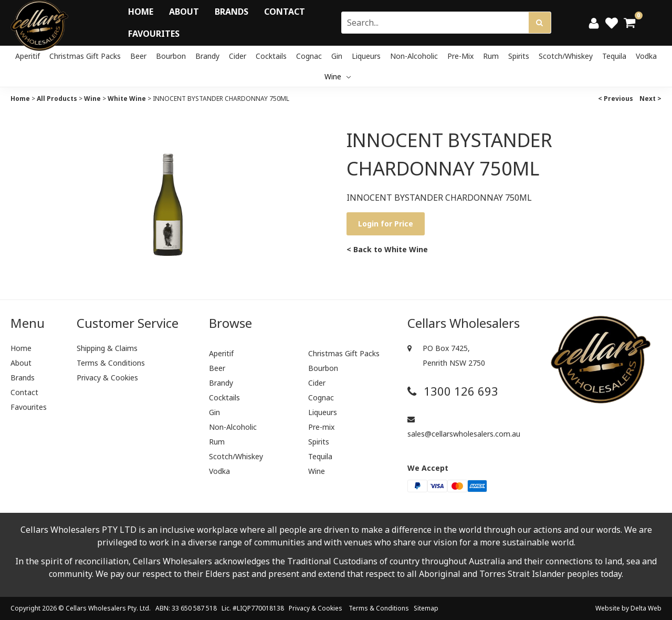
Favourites (154, 34)
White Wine (127, 99)
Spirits (519, 56)
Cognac (309, 56)
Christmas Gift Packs (85, 56)
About (184, 12)
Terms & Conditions (111, 363)
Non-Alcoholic (414, 56)
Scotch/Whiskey (566, 56)
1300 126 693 (453, 391)
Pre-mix (460, 56)
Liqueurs (366, 56)
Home (141, 12)
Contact (285, 12)
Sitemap (426, 608)
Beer (138, 56)
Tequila (614, 56)
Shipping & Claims (107, 348)
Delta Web (646, 608)
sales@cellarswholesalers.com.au (464, 427)
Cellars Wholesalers (96, 608)
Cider (238, 56)
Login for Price (386, 224)
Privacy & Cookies (107, 378)
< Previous (616, 99)
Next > (650, 99)
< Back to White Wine (387, 249)
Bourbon (171, 56)
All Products (57, 99)
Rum (491, 56)
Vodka (646, 56)
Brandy (207, 56)
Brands (232, 12)
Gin (337, 56)
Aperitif (28, 56)
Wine (338, 76)
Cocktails (271, 56)
